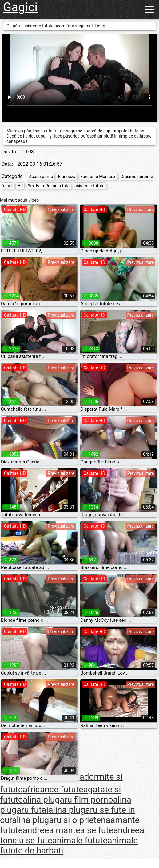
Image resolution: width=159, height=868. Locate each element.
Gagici (20, 7)
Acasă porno (41, 177)
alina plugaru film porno (68, 800)
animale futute (80, 840)
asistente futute (89, 186)
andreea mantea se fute (68, 830)
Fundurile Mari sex (98, 177)
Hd (20, 186)
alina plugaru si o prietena (61, 820)
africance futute (53, 789)
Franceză (67, 177)
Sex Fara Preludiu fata (49, 186)
